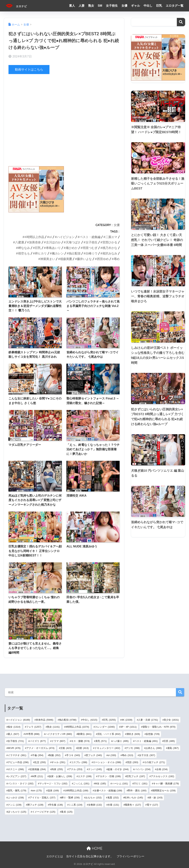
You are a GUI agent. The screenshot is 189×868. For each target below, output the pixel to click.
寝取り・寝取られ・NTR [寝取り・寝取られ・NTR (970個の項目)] (159, 727)
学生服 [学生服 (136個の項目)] (56, 805)
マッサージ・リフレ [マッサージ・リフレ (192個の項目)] (53, 784)
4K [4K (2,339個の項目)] (127, 720)
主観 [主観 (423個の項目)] (66, 748)
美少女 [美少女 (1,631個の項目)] (171, 720)
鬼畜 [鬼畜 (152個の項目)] (113, 798)
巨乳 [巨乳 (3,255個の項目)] (110, 720)
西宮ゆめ (103, 259)
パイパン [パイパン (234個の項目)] (142, 769)
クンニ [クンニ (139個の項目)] (15, 805)
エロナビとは (55, 856)
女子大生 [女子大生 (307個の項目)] (147, 755)
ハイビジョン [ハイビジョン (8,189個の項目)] (19, 720)
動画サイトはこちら (29, 70)
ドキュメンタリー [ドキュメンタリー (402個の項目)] (107, 748)
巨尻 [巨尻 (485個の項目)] (169, 741)
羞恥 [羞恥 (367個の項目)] (173, 748)
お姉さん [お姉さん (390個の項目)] (153, 748)
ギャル (135, 6)
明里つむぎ (90, 248)
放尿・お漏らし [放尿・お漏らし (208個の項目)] (60, 776)
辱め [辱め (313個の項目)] (127, 755)
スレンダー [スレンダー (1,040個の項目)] (105, 727)
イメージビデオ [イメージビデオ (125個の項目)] (44, 812)
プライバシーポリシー (130, 856)
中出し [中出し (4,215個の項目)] (90, 720)
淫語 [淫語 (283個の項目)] (132, 762)
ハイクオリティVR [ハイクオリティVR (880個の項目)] (59, 734)
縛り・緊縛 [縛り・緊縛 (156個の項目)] (70, 798)
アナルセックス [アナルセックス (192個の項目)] (162, 776)
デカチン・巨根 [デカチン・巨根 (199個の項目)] (109, 776)
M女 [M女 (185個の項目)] (100, 784)
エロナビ (20, 6)
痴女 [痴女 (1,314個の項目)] (14, 727)
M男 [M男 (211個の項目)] (38, 776)
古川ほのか (53, 242)
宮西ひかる (110, 242)
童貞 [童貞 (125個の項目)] (67, 812)
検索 (181, 22)
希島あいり (53, 248)
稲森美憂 (66, 259)
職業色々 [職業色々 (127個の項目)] (133, 805)
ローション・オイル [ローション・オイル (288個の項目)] (107, 762)
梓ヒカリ (41, 253)
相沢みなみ (110, 253)
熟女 (91, 6)
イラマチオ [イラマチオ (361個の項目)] (17, 755)
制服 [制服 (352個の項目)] (55, 755)
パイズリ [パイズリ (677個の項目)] (38, 741)
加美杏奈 (35, 242)
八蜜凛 (20, 242)
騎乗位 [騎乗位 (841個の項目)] (85, 734)
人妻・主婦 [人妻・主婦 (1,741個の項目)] (148, 720)
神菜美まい (48, 259)
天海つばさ (73, 242)
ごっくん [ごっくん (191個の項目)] (81, 784)
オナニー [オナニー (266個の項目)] (16, 769)
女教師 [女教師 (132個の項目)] (95, 805)
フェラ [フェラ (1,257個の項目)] (34, 727)
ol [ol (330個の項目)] (112, 755)
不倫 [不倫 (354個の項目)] (38, 755)
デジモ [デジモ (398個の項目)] (133, 748)
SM (100, 6)
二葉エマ (111, 237)
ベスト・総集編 (90, 237)
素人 (72, 6)
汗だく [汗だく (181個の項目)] (140, 784)
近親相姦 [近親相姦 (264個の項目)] (38, 769)
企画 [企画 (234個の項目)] (162, 769)
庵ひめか (72, 248)
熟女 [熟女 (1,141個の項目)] (53, 727)
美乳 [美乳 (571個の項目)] (101, 741)
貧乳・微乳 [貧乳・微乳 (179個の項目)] (17, 791)
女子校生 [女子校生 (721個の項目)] (16, 741)
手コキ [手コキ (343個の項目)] (73, 755)
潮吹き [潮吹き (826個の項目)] (133, 734)
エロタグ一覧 (175, 6)
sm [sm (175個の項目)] (37, 791)
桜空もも (24, 253)
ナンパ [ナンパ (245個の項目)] (95, 769)
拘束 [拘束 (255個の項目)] (57, 769)
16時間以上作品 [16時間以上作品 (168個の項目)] (76, 791)
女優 (124, 6)
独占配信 (75, 253)
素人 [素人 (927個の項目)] (13, 734)
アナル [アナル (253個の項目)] (75, 769)
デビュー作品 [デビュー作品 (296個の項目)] (18, 762)
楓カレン (58, 253)
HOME (94, 848)
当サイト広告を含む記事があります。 (90, 856)
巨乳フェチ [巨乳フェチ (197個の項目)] (136, 776)
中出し (148, 6)
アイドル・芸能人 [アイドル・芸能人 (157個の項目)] (43, 798)
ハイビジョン (66, 237)
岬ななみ (24, 248)
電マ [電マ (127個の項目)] (152, 805)
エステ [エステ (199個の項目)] (85, 776)
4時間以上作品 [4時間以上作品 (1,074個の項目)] (77, 727)
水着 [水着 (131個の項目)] (113, 805)
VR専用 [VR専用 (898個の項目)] (32, 734)
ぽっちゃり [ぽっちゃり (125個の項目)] (17, 812)
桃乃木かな (110, 248)
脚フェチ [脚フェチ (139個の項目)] (35, 805)
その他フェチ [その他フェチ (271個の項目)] (154, 762)
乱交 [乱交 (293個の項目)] (40, 762)
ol (50, 237)
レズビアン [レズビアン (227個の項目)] (17, 776)
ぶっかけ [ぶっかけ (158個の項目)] (16, 798)
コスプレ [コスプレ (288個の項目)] (79, 762)
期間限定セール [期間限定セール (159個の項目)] (164, 791)
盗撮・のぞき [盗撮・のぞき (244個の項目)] (118, 769)
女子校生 (112, 6)
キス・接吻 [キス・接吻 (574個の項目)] (80, 741)
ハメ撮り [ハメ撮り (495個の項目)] (120, 741)
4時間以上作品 (34, 237)
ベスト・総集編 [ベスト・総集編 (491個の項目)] (146, 741)
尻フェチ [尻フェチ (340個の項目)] (94, 755)
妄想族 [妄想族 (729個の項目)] (153, 734)
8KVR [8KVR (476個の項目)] (14, 748)
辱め (117, 259)
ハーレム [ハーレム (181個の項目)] (120, 784)
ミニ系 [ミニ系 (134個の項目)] (75, 805)
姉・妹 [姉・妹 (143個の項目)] (156, 798)
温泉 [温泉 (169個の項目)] (53, 791)
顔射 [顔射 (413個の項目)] (83, 748)
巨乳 (159, 6)
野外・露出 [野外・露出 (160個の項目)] (137, 791)
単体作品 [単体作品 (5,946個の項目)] (45, 720)
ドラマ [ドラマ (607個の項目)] (58, 741)
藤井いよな (84, 259)
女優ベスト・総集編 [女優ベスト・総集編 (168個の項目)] (108, 791)
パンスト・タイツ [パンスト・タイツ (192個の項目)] (21, 784)
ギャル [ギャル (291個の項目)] (58, 762)
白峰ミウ (92, 253)
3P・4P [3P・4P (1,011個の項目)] (129, 727)
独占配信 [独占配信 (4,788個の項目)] (68, 720)
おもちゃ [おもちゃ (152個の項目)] (93, 798)
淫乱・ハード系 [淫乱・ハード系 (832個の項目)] (109, 734)
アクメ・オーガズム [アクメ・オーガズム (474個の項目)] (40, 748)
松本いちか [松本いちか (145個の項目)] (134, 798)
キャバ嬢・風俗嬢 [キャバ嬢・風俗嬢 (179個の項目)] (166, 784)
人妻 (82, 6)
